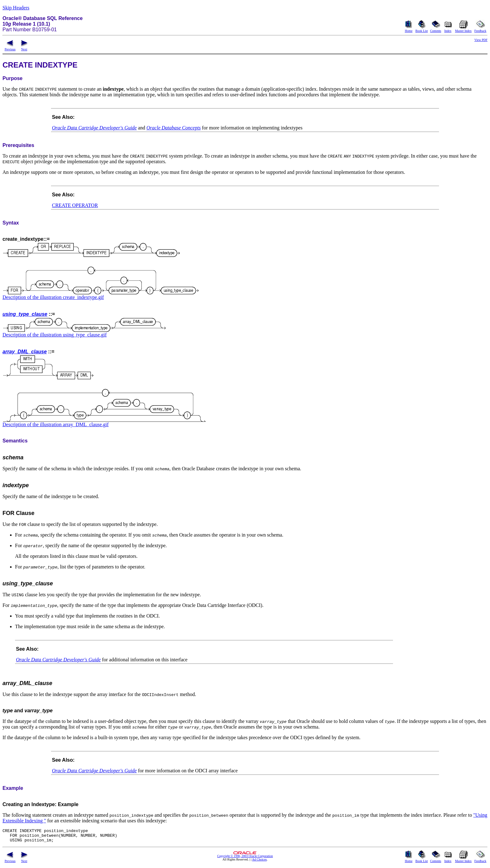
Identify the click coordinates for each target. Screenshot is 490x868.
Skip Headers (16, 8)
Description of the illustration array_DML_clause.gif (56, 424)
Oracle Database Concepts (174, 128)
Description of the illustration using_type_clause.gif (55, 335)
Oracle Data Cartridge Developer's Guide (94, 128)
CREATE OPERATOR (75, 205)
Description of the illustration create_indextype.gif (53, 297)
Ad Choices (260, 862)
